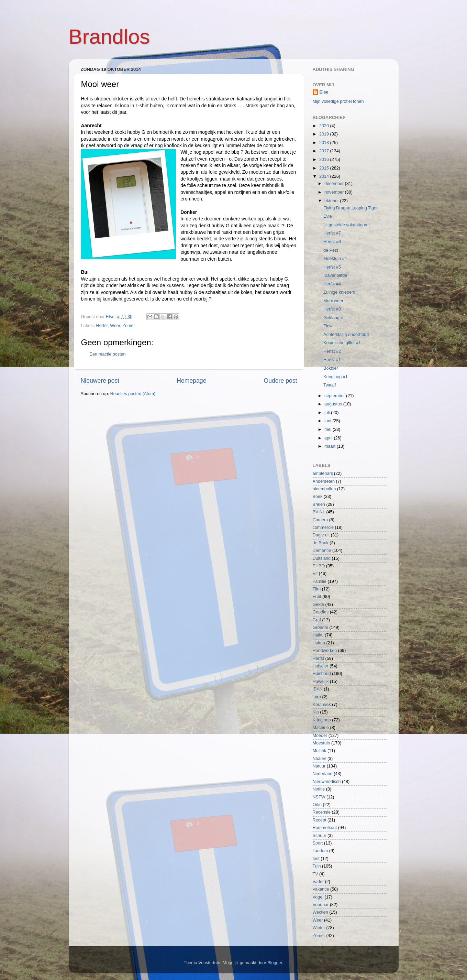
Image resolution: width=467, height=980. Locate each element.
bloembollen (324, 489)
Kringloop (322, 720)
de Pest (331, 250)
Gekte (319, 605)
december (335, 184)
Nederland (323, 774)
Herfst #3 (332, 309)
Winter (319, 928)
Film (317, 589)
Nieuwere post (100, 381)
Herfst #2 (332, 351)
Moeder (320, 736)
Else (324, 92)
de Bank (321, 543)
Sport (318, 843)
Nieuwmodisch (327, 782)
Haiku (318, 635)
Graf (317, 620)
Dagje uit (321, 535)
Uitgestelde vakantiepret (347, 225)
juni (328, 421)
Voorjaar (321, 905)
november (335, 192)
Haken (319, 643)
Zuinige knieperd (339, 292)
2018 (325, 143)
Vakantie (321, 889)
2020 (325, 126)
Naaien (320, 759)
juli (328, 413)
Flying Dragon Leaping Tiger (351, 208)
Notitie (319, 789)
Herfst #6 (332, 242)
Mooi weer (333, 301)
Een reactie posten (108, 354)
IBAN (318, 689)
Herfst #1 (332, 360)
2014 (325, 176)
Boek (318, 497)
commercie (323, 527)
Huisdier (321, 666)
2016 (325, 160)
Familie (320, 581)
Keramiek (322, 705)
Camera (320, 520)
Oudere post (281, 381)
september (335, 396)
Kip (316, 712)
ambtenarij (323, 473)
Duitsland (322, 558)
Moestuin (321, 743)
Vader (318, 882)
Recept (320, 820)
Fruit (317, 597)
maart (331, 446)
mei (329, 429)
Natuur (319, 766)
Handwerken (325, 651)
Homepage (191, 381)
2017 (325, 151)
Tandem (320, 851)
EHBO (319, 566)
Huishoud (322, 674)
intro (317, 697)
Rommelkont (325, 828)
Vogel (318, 897)
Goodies (321, 612)
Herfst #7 (332, 233)
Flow (328, 326)
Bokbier (331, 368)
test (316, 859)
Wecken (320, 912)
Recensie (322, 812)
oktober (332, 201)
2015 (325, 168)
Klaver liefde (335, 275)
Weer (115, 326)
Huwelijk (321, 682)
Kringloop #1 (336, 377)
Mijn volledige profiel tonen (338, 101)
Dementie (322, 551)
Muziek (320, 751)
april (329, 438)
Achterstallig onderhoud (346, 335)
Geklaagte (333, 318)
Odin (317, 805)
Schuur (320, 836)
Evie (328, 216)
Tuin (317, 866)
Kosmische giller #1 (342, 343)
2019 (325, 134)
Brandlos (109, 37)
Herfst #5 (332, 267)
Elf (315, 574)
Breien (319, 504)
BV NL (319, 512)
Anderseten (324, 481)
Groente (321, 628)
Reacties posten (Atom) (133, 394)
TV (315, 874)
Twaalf (330, 385)
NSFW (319, 797)
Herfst (102, 326)
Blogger (275, 963)
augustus (334, 404)
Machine (321, 728)
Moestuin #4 (335, 259)
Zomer (129, 326)
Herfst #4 (332, 284)
